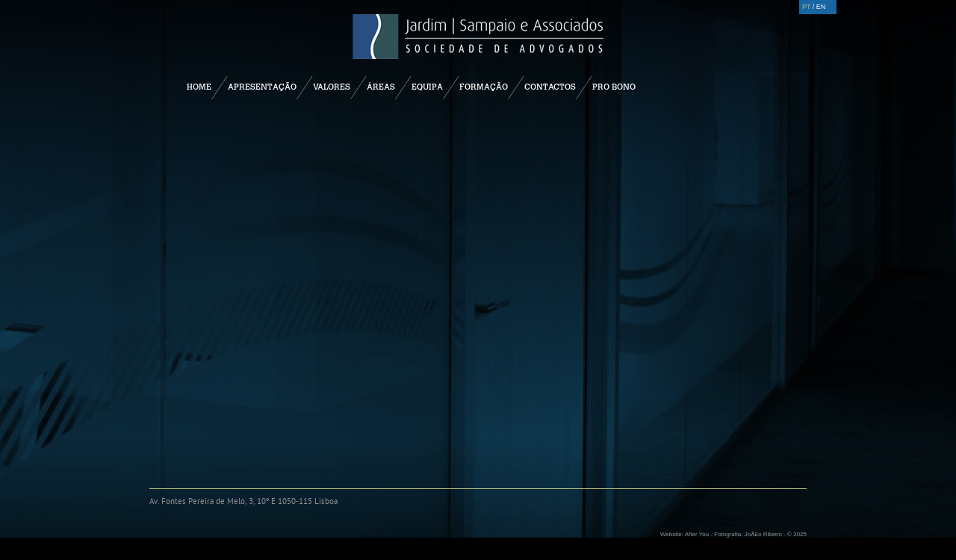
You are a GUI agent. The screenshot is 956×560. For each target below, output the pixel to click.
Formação (484, 87)
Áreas (381, 87)
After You (697, 534)
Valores (332, 87)
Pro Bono (614, 87)
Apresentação (262, 87)
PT (806, 7)
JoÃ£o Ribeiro (763, 534)
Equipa (427, 87)
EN (821, 7)
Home (199, 87)
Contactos (550, 87)
